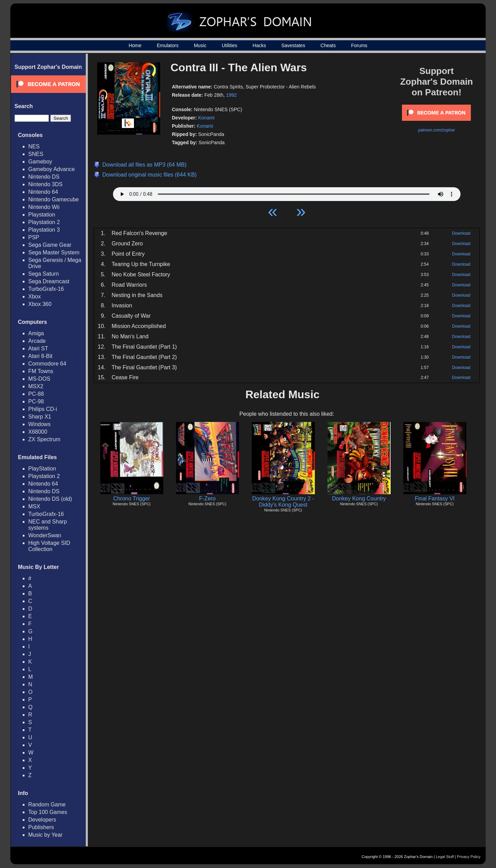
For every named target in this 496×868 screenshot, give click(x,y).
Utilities (230, 45)
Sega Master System (54, 252)
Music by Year (45, 835)
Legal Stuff (445, 857)
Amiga (36, 333)
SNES (36, 154)
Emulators (168, 45)
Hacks (259, 45)
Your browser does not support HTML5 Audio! (287, 192)
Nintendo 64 (43, 192)
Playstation (42, 215)
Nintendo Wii (44, 207)
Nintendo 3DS (45, 184)
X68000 (38, 432)
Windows (39, 424)
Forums (359, 45)
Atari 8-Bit (40, 356)
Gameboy (40, 162)
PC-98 (36, 401)
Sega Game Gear (50, 245)
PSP (34, 237)
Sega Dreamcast (49, 281)
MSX (34, 506)
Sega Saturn (44, 274)
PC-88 (36, 394)
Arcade (37, 341)
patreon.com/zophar (437, 130)
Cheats (328, 45)
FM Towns (41, 371)
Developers (42, 820)
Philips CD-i (43, 409)
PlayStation (42, 469)
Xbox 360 (40, 304)
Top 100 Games (48, 812)
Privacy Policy (469, 857)
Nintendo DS (44, 177)
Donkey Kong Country (359, 499)
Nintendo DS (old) (50, 499)
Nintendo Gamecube (54, 199)
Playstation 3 (44, 230)
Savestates (293, 45)
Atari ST (38, 348)
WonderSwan (45, 535)
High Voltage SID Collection (49, 546)
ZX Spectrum (44, 439)
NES (34, 146)
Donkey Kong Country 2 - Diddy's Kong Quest (283, 502)
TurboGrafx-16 (46, 289)
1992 (231, 95)
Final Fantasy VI (435, 499)
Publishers (41, 827)
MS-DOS (39, 379)
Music (200, 45)
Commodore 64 (47, 364)
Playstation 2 (44, 222)
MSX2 (36, 386)
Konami (206, 118)
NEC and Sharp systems (48, 525)
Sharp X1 (40, 417)
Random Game (47, 805)
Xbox (34, 297)
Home (135, 45)
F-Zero (207, 499)
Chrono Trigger (132, 499)
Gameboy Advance (51, 169)
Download (461, 233)
